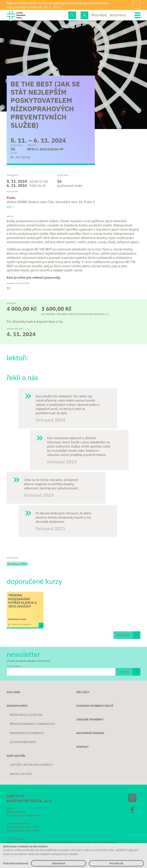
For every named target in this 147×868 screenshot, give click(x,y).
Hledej (72, 15)
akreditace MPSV (17, 564)
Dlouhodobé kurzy (23, 742)
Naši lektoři (16, 756)
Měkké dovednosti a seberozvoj (32, 724)
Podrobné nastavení (16, 863)
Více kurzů (123, 635)
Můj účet (83, 692)
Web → (10, 207)
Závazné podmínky (90, 720)
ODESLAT (124, 672)
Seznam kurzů (17, 706)
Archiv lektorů (21, 774)
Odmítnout (59, 863)
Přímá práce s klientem (26, 715)
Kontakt (82, 747)
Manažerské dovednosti (27, 733)
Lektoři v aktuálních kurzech (31, 765)
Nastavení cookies (90, 733)
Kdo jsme (13, 692)
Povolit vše (116, 863)
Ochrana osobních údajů (95, 706)
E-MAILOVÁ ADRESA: (14, 666)
